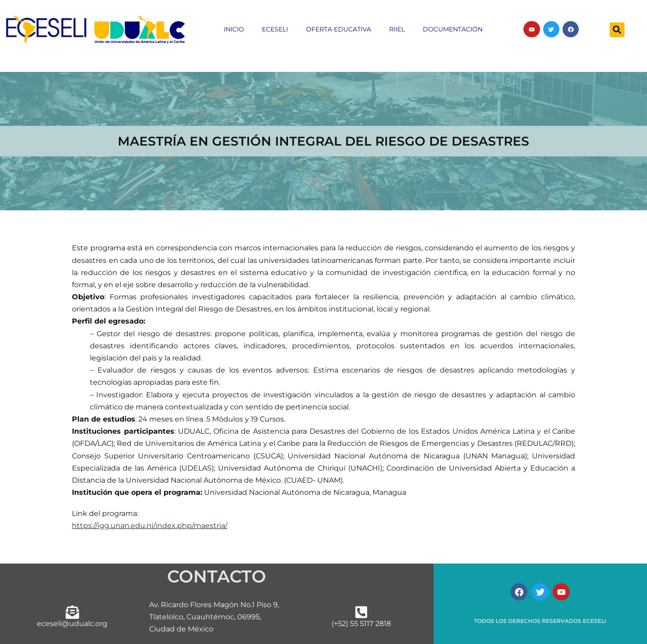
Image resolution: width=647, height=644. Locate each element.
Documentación (453, 29)
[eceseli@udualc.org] (72, 612)
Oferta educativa (339, 29)
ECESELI (275, 29)
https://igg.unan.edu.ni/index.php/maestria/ (150, 526)
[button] (617, 30)
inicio (234, 29)
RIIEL (397, 29)
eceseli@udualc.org (72, 624)
